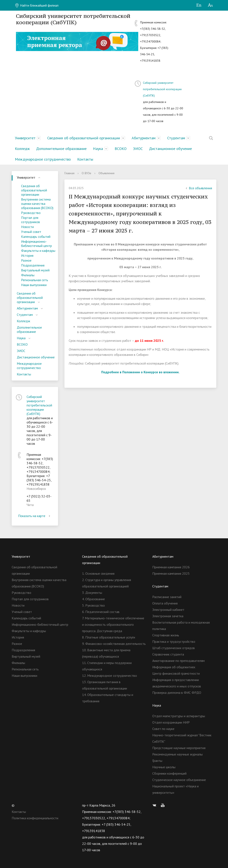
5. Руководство (93, 605)
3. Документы (92, 593)
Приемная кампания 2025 (171, 573)
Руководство (31, 213)
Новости (27, 227)
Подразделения (33, 265)
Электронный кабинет (168, 610)
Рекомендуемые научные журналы (177, 754)
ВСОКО (121, 149)
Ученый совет (31, 232)
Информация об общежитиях (174, 667)
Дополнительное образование (61, 149)
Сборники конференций (169, 773)
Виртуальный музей (35, 270)
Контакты (85, 159)
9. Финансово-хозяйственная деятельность (114, 644)
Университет (25, 138)
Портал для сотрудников (31, 220)
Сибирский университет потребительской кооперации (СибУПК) (162, 89)
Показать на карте (35, 516)
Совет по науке (163, 729)
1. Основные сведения (98, 573)
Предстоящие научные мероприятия (179, 748)
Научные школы (164, 767)
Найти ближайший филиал (37, 5)
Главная (69, 173)
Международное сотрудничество (43, 159)
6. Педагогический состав (101, 612)
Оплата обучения (165, 603)
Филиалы (28, 275)
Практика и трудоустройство (174, 641)
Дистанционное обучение (170, 149)
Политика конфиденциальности (35, 818)
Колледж (22, 149)
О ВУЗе (86, 173)
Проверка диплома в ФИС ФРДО (177, 693)
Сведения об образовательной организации (84, 138)
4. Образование (93, 599)
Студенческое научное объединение (179, 780)
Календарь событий (36, 237)
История (27, 255)
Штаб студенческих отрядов (174, 648)
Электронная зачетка (168, 616)
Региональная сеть (35, 280)
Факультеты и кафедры (38, 251)
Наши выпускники (34, 285)
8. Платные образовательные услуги (109, 637)
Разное (26, 260)
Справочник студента (168, 654)
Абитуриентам (144, 138)
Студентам (176, 138)
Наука (98, 149)
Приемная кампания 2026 (171, 567)
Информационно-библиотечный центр (36, 244)
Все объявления (198, 188)
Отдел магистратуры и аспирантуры (179, 716)
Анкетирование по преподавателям (178, 661)
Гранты (157, 761)
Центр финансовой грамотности (176, 673)
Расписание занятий (167, 597)
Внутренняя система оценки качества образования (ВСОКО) (37, 204)
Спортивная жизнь (166, 635)
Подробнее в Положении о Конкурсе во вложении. (140, 372)
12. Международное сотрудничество (110, 676)
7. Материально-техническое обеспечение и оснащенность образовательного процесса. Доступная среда (113, 624)
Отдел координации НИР (171, 722)
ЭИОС (138, 149)
